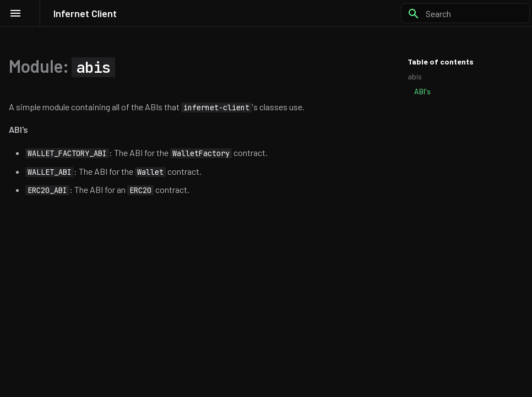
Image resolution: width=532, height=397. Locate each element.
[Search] (465, 13)
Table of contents (441, 61)
